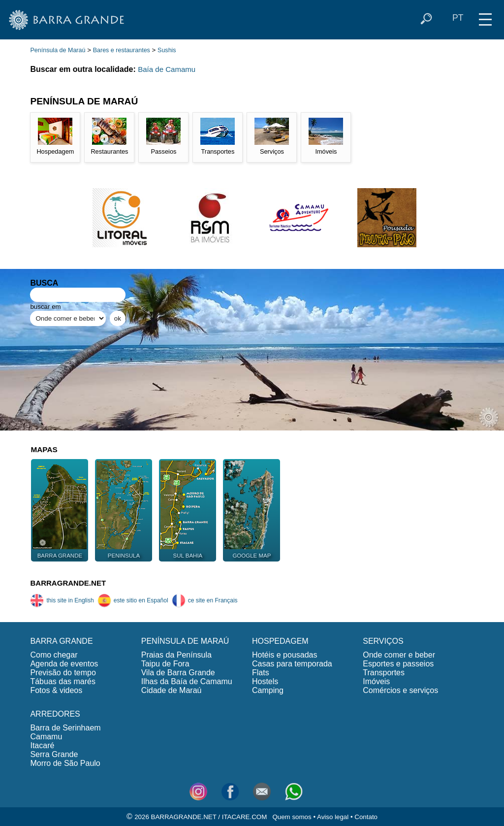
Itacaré (42, 745)
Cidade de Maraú (172, 690)
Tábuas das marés (63, 681)
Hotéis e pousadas (285, 655)
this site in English (62, 600)
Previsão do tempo (63, 673)
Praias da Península (176, 655)
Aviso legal (333, 817)
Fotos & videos (56, 690)
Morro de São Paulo (65, 763)
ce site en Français (205, 600)
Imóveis (376, 681)
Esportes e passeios (398, 664)
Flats (261, 673)
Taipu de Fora (165, 664)
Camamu (46, 737)
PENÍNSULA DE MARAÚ (185, 641)
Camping (268, 690)
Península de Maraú (58, 50)
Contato (366, 817)
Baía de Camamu (167, 69)
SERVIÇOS (383, 641)
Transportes (384, 673)
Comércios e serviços (400, 690)
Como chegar (54, 655)
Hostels (265, 681)
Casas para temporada (292, 664)
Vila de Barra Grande (178, 673)
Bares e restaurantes (122, 50)
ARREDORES (55, 714)
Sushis (167, 50)
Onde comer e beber (399, 655)
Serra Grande (54, 754)
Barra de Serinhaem (65, 728)
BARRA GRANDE (61, 641)
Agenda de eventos (64, 664)
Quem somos (292, 817)
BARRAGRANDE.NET (68, 583)
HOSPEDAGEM (280, 641)
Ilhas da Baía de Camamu (187, 681)
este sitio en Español (133, 600)
